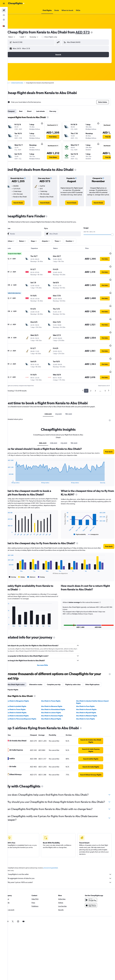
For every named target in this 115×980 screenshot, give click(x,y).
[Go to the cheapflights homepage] (16, 3)
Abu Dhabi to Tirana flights (55, 691)
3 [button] (95, 378)
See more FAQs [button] (47, 655)
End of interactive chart (13, 469)
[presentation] (98, 32)
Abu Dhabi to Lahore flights (55, 702)
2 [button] (91, 378)
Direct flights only (57, 37)
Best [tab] (27, 111)
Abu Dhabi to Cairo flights (88, 709)
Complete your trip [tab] (60, 674)
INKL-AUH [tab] (46, 431)
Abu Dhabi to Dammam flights (56, 706)
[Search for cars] (4, 15)
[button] (4, 3)
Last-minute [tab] (47, 111)
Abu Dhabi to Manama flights (56, 696)
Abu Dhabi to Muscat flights (55, 709)
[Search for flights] (4, 10)
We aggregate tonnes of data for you (62, 873)
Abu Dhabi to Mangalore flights (24, 691)
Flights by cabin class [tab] (79, 674)
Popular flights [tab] (19, 679)
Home (13, 83)
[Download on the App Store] (93, 900)
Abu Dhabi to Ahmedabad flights (57, 699)
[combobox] (40, 37)
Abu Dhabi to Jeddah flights (22, 696)
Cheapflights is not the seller (62, 869)
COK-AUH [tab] (51, 402)
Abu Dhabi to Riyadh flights (88, 702)
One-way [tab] (59, 111)
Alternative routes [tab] (42, 674)
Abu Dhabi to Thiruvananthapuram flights (27, 709)
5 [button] (105, 378)
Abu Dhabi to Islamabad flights (24, 706)
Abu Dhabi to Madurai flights (89, 706)
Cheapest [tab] (17, 111)
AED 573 (89, 32)
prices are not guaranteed (57, 863)
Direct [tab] (36, 111)
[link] (24, 205)
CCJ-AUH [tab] (62, 402)
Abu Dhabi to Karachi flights (88, 699)
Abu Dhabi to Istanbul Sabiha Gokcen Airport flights (92, 692)
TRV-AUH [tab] (72, 402)
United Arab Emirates (23, 83)
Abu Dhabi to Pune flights (87, 696)
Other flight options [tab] (99, 674)
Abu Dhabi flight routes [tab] (22, 674)
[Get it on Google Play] (93, 895)
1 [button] (86, 378)
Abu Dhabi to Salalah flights (23, 702)
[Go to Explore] (4, 20)
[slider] (112, 237)
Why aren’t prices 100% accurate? (62, 877)
